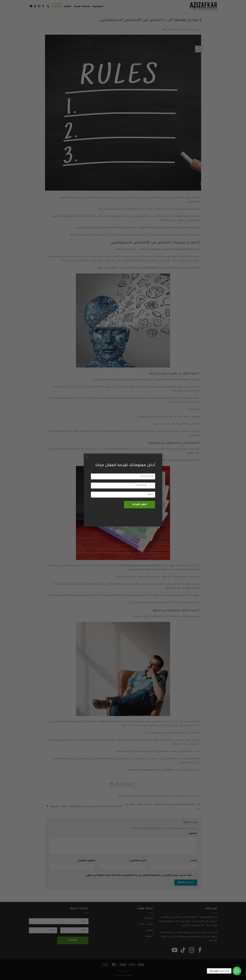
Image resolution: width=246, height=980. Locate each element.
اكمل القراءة (139, 505)
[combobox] (152, 486)
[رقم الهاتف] (123, 486)
